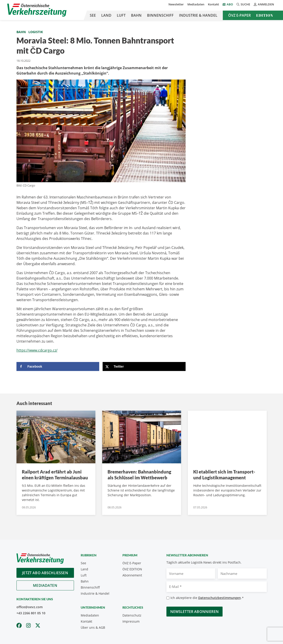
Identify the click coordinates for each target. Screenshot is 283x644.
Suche (243, 4)
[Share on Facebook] (58, 366)
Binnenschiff (160, 15)
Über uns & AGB (93, 627)
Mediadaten (196, 4)
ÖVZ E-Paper (239, 15)
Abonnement (132, 575)
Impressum (131, 621)
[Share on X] (144, 366)
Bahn (136, 15)
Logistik (36, 32)
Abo (230, 4)
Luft (121, 15)
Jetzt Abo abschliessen (45, 573)
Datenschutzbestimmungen (220, 598)
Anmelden (264, 4)
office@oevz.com (30, 607)
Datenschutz (132, 615)
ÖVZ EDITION (132, 569)
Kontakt (213, 4)
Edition (265, 15)
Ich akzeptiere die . (207, 598)
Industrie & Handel (198, 15)
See (93, 15)
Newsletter (176, 4)
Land (106, 15)
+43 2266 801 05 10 (31, 613)
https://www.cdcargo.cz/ (37, 350)
